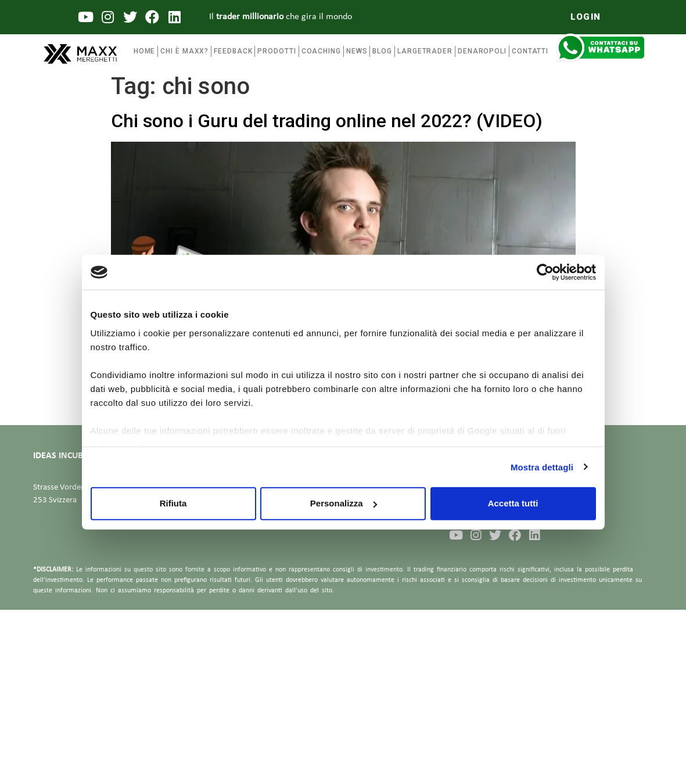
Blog (382, 51)
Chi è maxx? (184, 51)
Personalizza (344, 503)
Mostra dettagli (542, 467)
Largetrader (425, 51)
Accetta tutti (513, 503)
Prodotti (276, 51)
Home (145, 51)
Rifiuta (173, 503)
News (357, 51)
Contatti (530, 51)
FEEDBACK (233, 51)
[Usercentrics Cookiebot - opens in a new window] (545, 272)
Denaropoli (482, 51)
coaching (321, 51)
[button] (586, 17)
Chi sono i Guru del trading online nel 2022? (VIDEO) (327, 121)
